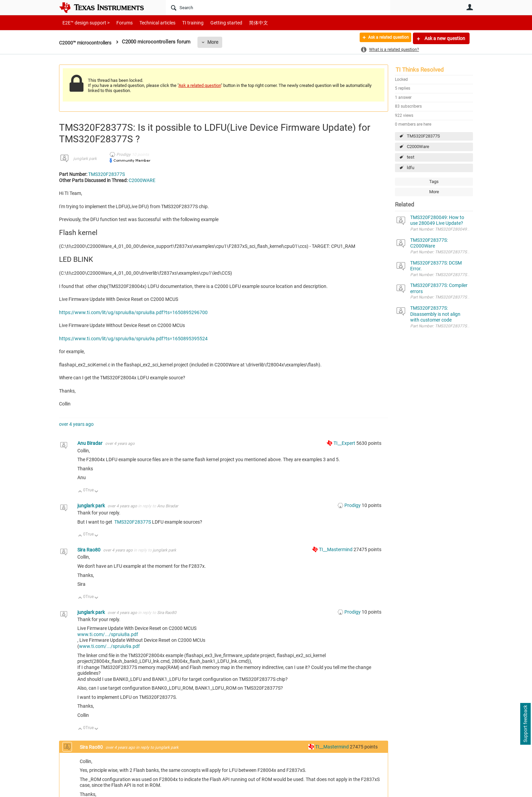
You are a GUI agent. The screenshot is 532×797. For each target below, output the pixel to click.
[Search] (278, 7)
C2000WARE (142, 180)
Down (97, 492)
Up (80, 492)
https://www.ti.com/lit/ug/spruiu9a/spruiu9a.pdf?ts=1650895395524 (133, 339)
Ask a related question (384, 38)
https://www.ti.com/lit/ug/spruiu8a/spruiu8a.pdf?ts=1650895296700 (133, 312)
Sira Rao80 (89, 550)
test (411, 157)
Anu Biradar (90, 443)
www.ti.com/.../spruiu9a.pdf (109, 646)
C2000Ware (418, 147)
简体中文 (244, 23)
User (470, 7)
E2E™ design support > (84, 23)
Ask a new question (444, 38)
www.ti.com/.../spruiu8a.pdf (108, 634)
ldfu (411, 168)
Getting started (214, 23)
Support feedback (525, 724)
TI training (184, 23)
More (217, 42)
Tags (434, 182)
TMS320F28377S (423, 136)
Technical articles (150, 23)
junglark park (85, 159)
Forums (119, 23)
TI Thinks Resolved (420, 70)
